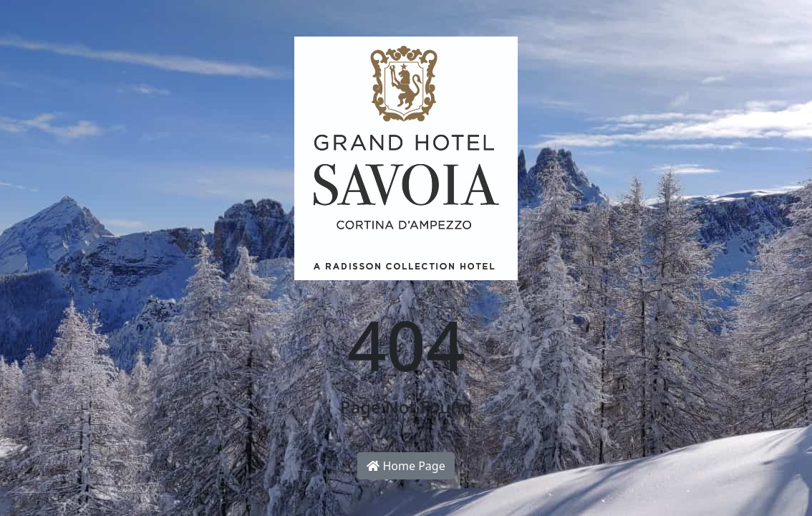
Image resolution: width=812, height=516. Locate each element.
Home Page (406, 466)
